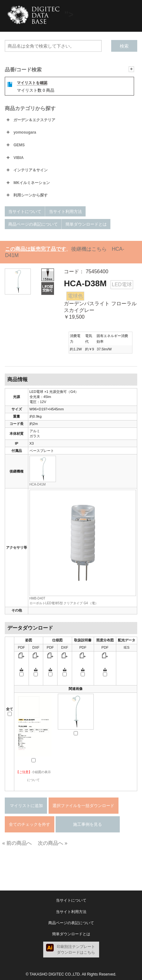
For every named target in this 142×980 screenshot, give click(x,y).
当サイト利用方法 (65, 212)
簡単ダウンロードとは (86, 224)
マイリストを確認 (32, 83)
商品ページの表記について (33, 224)
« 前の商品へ (17, 843)
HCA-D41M (38, 484)
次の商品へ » (53, 843)
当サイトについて (25, 212)
